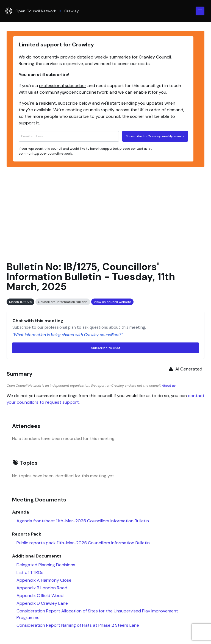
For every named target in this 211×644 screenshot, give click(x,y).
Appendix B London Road (42, 588)
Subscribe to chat (106, 348)
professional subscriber (63, 86)
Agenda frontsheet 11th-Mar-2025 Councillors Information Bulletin (83, 521)
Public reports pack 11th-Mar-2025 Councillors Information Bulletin (83, 543)
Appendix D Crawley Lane (42, 603)
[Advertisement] (105, 212)
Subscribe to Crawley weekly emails (155, 136)
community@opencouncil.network (74, 92)
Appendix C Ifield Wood (40, 596)
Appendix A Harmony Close (44, 580)
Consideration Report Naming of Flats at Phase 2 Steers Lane (78, 625)
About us (169, 386)
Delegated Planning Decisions (46, 565)
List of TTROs (30, 572)
